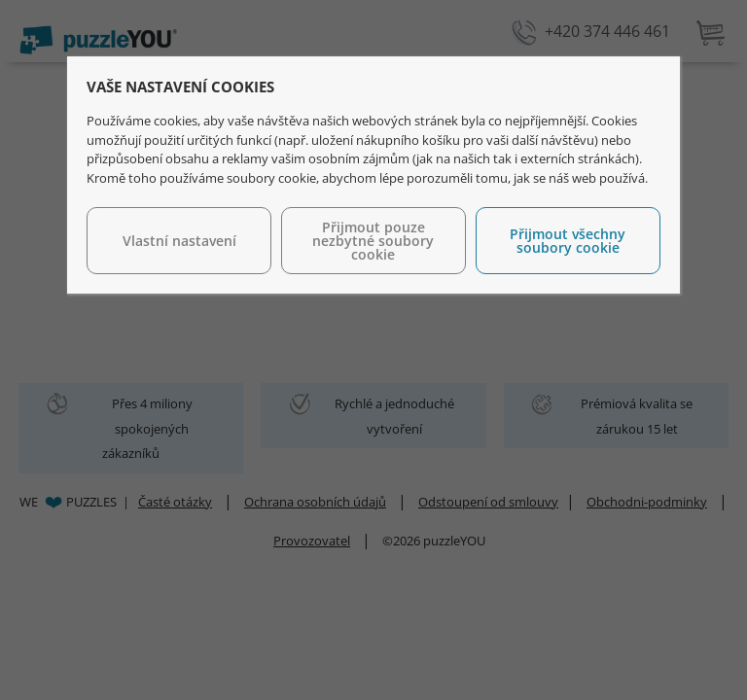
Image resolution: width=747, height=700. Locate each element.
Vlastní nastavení (179, 241)
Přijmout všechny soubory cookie (568, 241)
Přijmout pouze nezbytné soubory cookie (373, 241)
